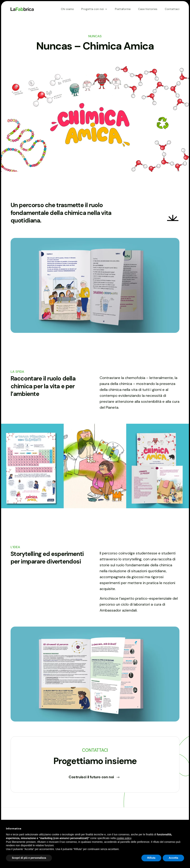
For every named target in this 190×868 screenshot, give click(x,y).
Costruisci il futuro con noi (91, 777)
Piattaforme (123, 9)
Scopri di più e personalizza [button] (29, 858)
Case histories (148, 9)
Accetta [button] (173, 858)
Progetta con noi (92, 9)
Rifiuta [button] (151, 858)
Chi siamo (67, 9)
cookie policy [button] (124, 838)
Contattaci (172, 9)
